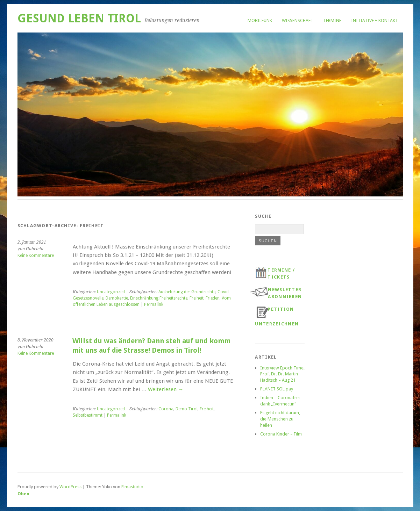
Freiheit (197, 298)
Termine (332, 20)
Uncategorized (111, 292)
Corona (166, 409)
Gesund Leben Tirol (79, 18)
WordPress (70, 487)
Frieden (213, 298)
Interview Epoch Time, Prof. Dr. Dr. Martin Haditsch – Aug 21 (282, 374)
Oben (23, 494)
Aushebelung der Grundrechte (187, 292)
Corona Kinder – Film (281, 434)
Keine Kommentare (36, 255)
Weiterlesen (166, 389)
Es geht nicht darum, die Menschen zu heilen (280, 419)
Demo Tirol (187, 409)
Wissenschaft (298, 20)
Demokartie (117, 298)
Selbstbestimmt (88, 415)
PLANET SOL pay (277, 389)
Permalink (154, 304)
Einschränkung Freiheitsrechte (159, 298)
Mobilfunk (260, 20)
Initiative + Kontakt (375, 20)
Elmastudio (132, 487)
